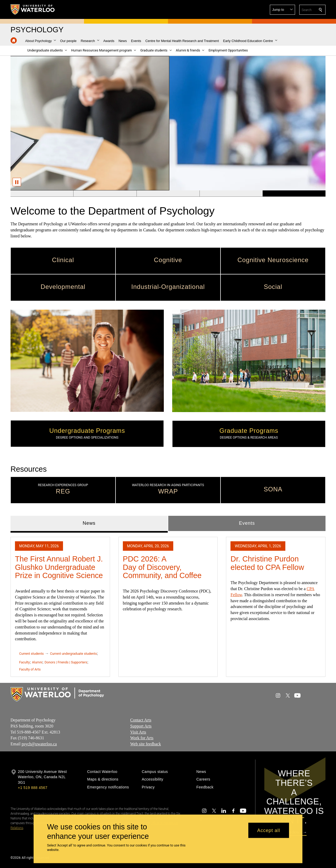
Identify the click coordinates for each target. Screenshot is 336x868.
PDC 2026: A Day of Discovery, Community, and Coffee (162, 567)
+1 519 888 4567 (33, 788)
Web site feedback (146, 744)
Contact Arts (141, 720)
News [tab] (89, 523)
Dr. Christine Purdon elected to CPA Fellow (267, 563)
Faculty (24, 662)
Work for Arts (142, 738)
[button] (282, 10)
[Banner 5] (294, 194)
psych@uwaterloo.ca (39, 744)
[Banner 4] (231, 194)
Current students (31, 654)
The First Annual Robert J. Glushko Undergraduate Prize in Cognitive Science (59, 567)
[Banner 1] (42, 194)
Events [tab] (247, 523)
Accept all (269, 830)
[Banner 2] (105, 194)
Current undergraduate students (73, 654)
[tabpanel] (168, 604)
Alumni (37, 662)
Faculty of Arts (30, 669)
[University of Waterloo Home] (33, 9)
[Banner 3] (168, 194)
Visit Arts (138, 732)
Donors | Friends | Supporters (66, 662)
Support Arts (141, 726)
